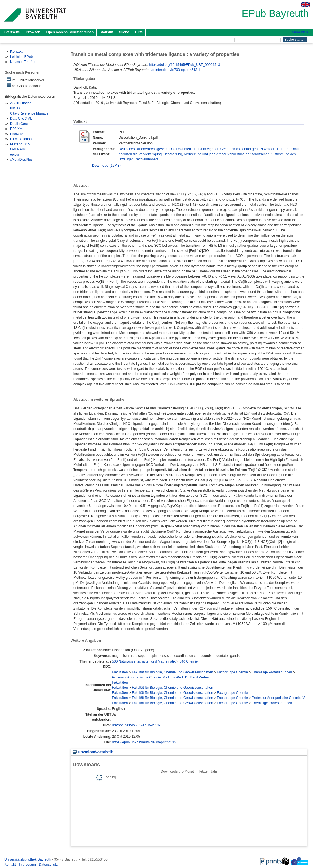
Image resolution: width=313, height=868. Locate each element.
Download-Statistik (93, 752)
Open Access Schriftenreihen (70, 32)
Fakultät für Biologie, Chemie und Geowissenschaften (172, 672)
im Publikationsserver (25, 80)
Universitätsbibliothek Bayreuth (28, 859)
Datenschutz (48, 865)
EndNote (17, 134)
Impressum (28, 865)
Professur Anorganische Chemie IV (278, 698)
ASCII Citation (21, 103)
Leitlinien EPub (21, 57)
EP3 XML (17, 129)
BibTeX (15, 108)
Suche (124, 32)
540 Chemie (189, 661)
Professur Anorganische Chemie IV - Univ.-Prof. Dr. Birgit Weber (160, 677)
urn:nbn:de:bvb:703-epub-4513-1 (175, 70)
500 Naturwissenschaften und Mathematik (144, 661)
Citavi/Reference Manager (30, 113)
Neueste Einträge (23, 62)
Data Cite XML (21, 119)
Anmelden (300, 32)
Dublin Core (19, 124)
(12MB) (106, 166)
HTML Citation (21, 139)
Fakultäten (120, 672)
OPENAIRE (19, 149)
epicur (15, 154)
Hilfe (139, 32)
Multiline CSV (20, 144)
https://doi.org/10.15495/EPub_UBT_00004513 (185, 65)
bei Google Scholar (24, 86)
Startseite (12, 32)
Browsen (33, 32)
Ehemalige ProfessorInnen (272, 672)
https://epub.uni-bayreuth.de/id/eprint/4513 (144, 742)
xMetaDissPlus (21, 160)
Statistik (106, 32)
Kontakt (11, 865)
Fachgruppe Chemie (232, 672)
